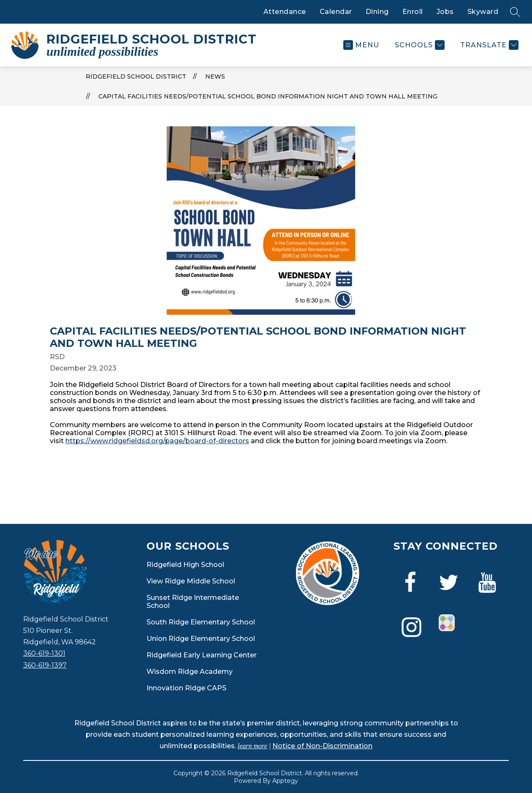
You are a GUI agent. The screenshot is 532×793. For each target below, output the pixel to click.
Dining (377, 12)
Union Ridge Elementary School (201, 639)
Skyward (483, 12)
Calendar (336, 12)
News (215, 76)
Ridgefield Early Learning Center (202, 655)
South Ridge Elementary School (201, 622)
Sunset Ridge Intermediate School (193, 602)
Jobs (445, 12)
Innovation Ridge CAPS (186, 688)
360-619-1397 (45, 665)
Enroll (413, 12)
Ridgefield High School (185, 565)
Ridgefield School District (136, 76)
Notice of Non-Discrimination (322, 746)
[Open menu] (361, 45)
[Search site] (515, 12)
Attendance (285, 12)
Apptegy (285, 781)
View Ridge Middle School (191, 581)
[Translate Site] (488, 45)
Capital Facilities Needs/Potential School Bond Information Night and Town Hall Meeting (268, 96)
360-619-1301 (44, 653)
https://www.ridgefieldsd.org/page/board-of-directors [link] (157, 441)
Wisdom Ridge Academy (190, 672)
